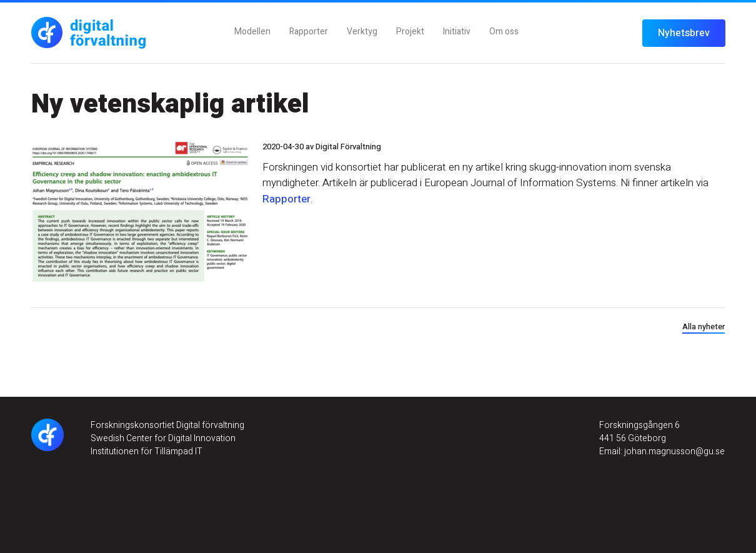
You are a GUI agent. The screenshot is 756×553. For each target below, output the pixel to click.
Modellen (252, 32)
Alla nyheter (704, 326)
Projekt (410, 32)
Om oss (504, 32)
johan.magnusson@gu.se (674, 451)
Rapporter (309, 32)
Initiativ (457, 32)
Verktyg (362, 32)
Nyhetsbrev (684, 33)
